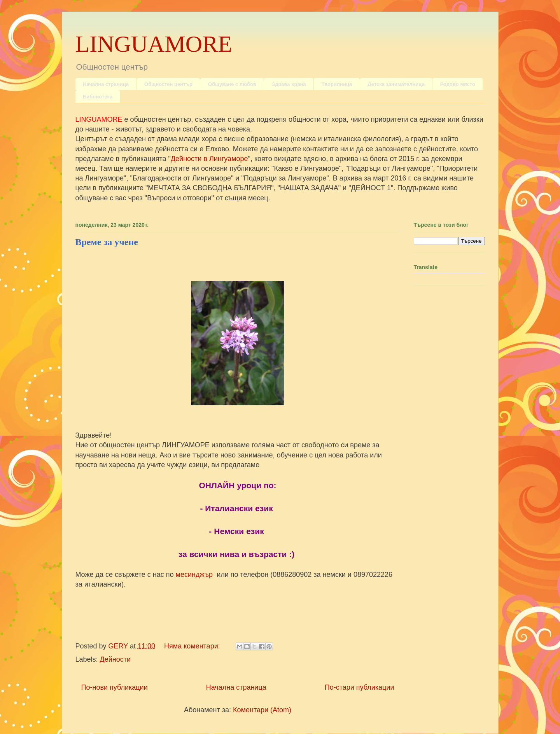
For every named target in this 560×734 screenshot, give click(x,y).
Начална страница (106, 84)
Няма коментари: (193, 646)
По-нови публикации (115, 687)
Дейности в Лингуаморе (209, 159)
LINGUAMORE (154, 44)
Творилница (337, 84)
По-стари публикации (360, 687)
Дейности (115, 659)
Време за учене (107, 242)
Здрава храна (289, 84)
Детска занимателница (396, 84)
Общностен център (168, 84)
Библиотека (98, 97)
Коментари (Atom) (262, 710)
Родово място (458, 84)
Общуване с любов (232, 84)
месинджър (195, 575)
